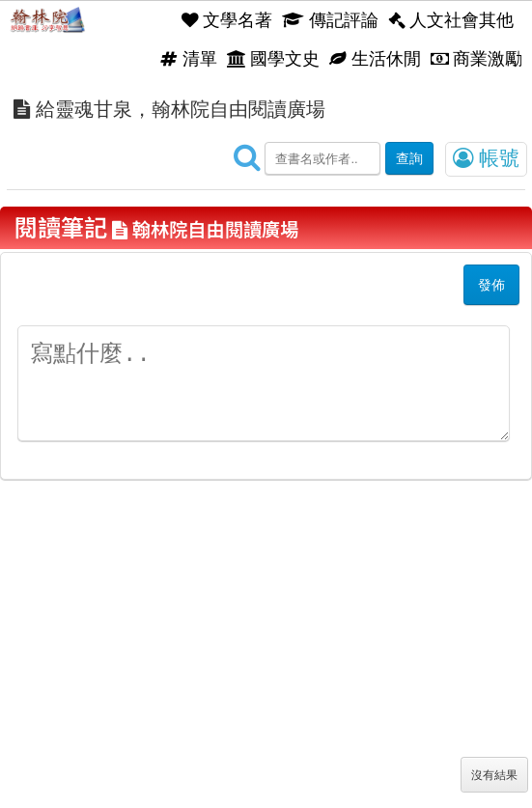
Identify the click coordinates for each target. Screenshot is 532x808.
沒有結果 (494, 775)
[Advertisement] (266, 663)
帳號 (486, 158)
